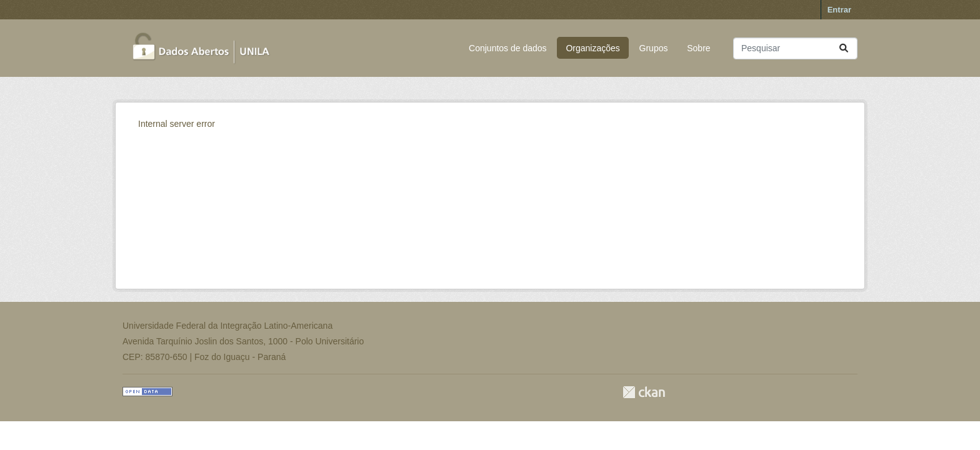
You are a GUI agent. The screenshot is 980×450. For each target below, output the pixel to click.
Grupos (654, 48)
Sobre (698, 48)
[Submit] (844, 48)
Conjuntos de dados (508, 48)
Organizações (592, 48)
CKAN (644, 392)
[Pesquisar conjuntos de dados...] (795, 48)
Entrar (839, 10)
